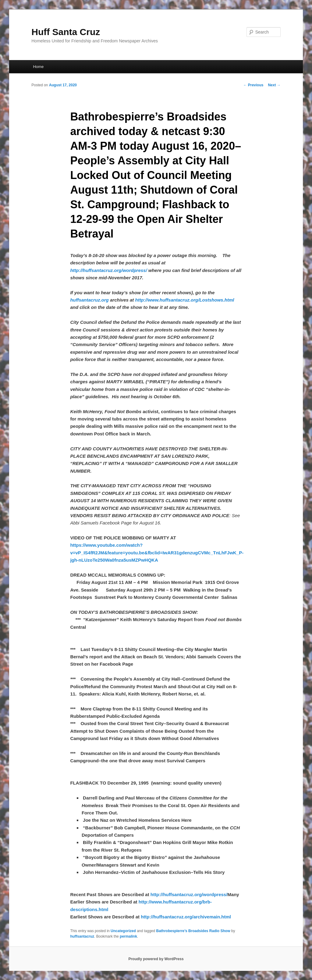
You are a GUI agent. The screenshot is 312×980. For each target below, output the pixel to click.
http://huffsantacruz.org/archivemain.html (186, 917)
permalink (128, 936)
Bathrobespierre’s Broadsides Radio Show (193, 931)
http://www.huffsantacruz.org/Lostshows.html (185, 300)
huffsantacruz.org (89, 300)
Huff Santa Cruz (66, 32)
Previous (253, 85)
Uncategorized (123, 931)
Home (38, 67)
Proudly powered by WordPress (156, 959)
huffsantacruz (82, 936)
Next (274, 85)
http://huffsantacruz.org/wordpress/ (108, 270)
